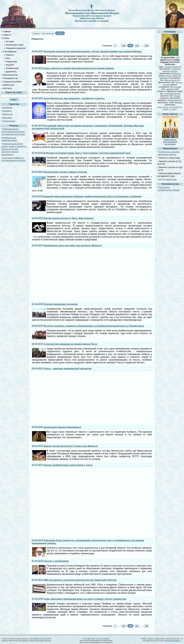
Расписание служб (15, 45)
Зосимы (179, 82)
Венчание (7, 118)
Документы (11, 72)
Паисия (177, 96)
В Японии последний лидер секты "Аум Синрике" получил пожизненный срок (87, 153)
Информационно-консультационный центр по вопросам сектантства (13, 132)
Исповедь (7, 111)
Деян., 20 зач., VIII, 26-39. (168, 107)
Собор (6, 38)
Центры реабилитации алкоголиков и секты (68, 465)
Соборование (9, 121)
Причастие (8, 114)
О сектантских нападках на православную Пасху (71, 344)
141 (137, 46)
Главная (36, 33)
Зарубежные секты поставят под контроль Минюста (73, 246)
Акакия (167, 80)
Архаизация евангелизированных (62, 427)
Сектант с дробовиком (56, 561)
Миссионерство (10, 75)
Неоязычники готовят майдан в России (65, 172)
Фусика (168, 76)
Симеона (168, 67)
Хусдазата (176, 73)
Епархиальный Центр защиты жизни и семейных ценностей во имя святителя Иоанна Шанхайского (14, 149)
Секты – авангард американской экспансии (68, 369)
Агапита (170, 89)
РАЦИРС (10, 65)
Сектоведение (48, 33)
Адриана (177, 87)
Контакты (8, 88)
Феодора (179, 102)
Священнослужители (16, 48)
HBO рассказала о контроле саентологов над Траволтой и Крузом (80, 580)
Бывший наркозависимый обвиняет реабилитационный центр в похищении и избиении (93, 196)
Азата (175, 76)
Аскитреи (163, 78)
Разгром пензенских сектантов (61, 304)
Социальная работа (12, 82)
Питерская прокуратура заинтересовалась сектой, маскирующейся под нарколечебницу (93, 51)
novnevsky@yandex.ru (173, 641)
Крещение (7, 108)
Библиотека (9, 85)
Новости (7, 35)
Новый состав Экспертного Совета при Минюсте (71, 446)
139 (124, 46)
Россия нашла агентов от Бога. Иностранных (69, 218)
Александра (169, 94)
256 (146, 46)
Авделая (166, 71)
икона (175, 67)
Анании (175, 71)
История (10, 42)
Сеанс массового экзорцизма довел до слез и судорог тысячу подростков (85, 599)
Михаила (175, 100)
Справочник (12, 62)
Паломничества (11, 78)
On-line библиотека (168, 179)
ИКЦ (8, 58)
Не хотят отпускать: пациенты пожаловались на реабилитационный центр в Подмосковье (94, 326)
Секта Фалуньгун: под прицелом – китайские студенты (74, 98)
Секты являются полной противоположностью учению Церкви (79, 68)
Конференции (12, 68)
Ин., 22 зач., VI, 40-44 (173, 108)
